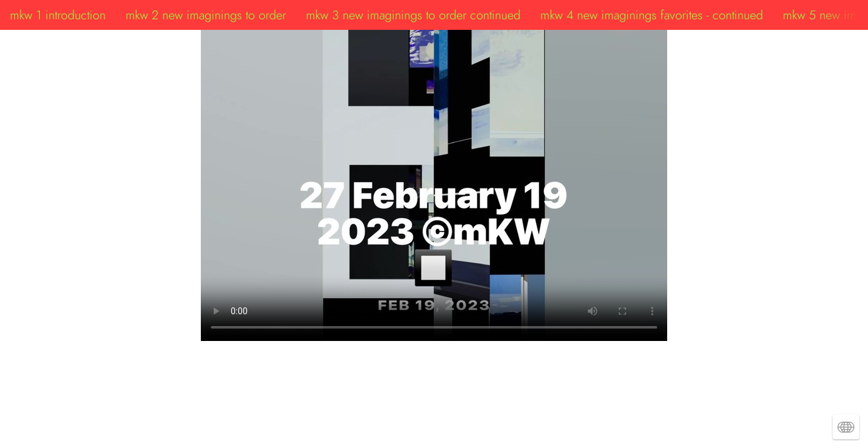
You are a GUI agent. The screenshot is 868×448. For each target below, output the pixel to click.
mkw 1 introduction (58, 15)
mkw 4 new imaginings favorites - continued (652, 15)
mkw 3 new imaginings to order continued (413, 15)
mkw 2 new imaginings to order (206, 15)
